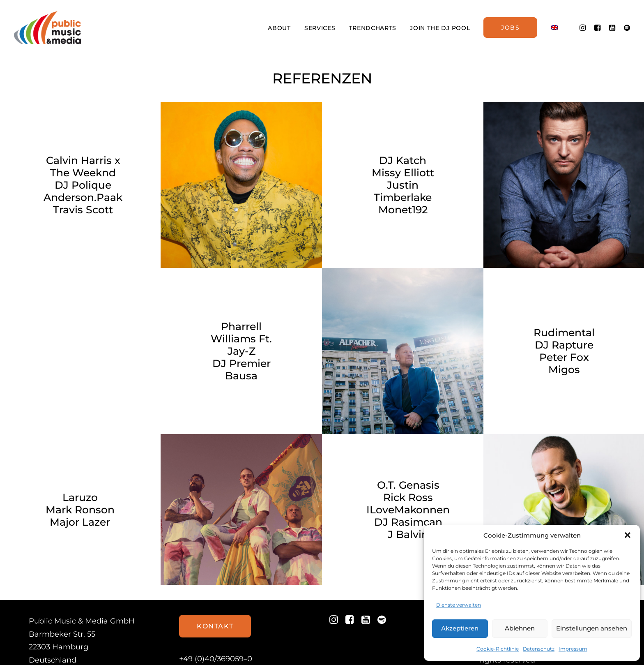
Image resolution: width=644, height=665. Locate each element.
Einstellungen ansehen (592, 628)
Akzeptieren (460, 628)
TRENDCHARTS (373, 28)
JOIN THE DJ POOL (440, 28)
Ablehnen (520, 628)
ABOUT (279, 28)
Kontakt (215, 594)
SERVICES (320, 28)
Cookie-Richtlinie (498, 649)
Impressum (573, 649)
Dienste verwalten (459, 605)
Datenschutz (539, 649)
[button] (628, 535)
